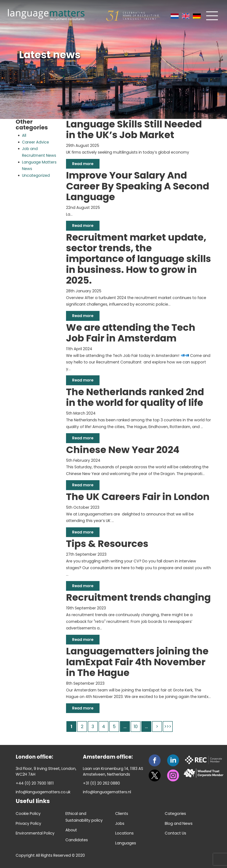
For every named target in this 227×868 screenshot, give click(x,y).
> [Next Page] (157, 727)
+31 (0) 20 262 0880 (101, 783)
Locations (124, 833)
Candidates (77, 840)
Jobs (120, 824)
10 (136, 727)
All (24, 135)
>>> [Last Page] (168, 727)
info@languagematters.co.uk (43, 792)
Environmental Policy (35, 833)
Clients (122, 814)
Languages (126, 843)
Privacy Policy (28, 824)
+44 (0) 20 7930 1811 (35, 783)
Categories (175, 814)
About (71, 830)
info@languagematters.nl (107, 792)
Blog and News (179, 824)
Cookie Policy (28, 814)
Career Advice (35, 142)
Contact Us (175, 833)
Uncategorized (36, 175)
